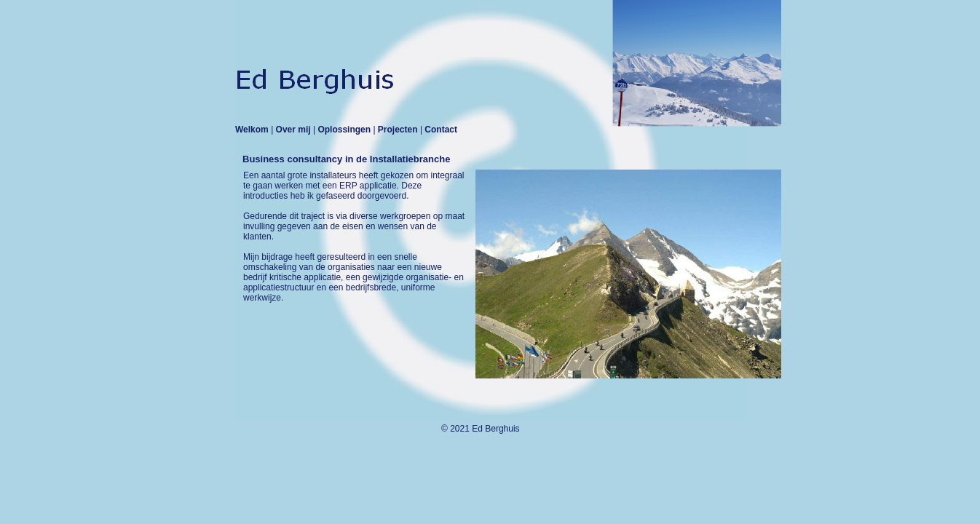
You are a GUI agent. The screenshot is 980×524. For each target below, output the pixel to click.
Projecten (399, 130)
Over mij (295, 130)
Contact (441, 130)
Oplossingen (345, 130)
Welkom (253, 130)
